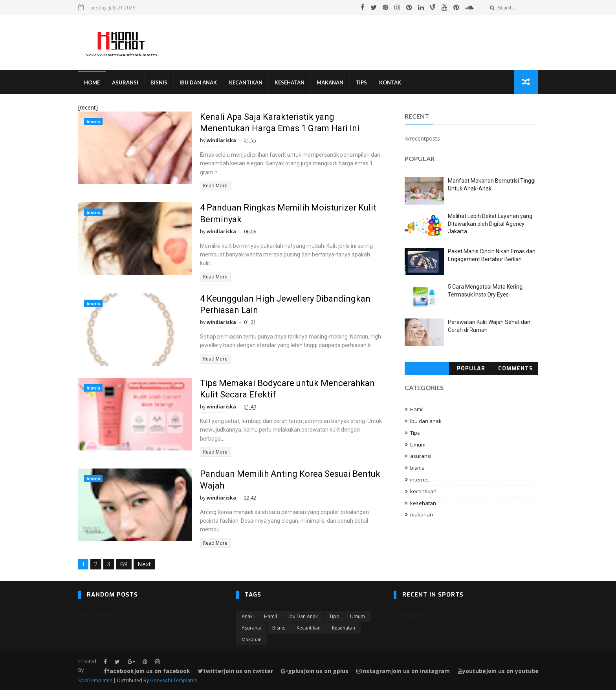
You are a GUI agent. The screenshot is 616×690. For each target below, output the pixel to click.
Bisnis (159, 82)
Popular (471, 369)
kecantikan (423, 491)
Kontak (390, 82)
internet (420, 480)
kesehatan (423, 503)
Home (92, 82)
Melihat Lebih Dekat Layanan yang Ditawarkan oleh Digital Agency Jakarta (490, 224)
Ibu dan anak (426, 421)
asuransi (421, 456)
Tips (361, 82)
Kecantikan (246, 82)
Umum (418, 445)
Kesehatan (290, 82)
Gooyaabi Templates (173, 680)
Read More (215, 186)
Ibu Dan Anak (198, 82)
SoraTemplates (95, 680)
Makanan (330, 82)
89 (124, 564)
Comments (516, 369)
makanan (422, 514)
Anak (247, 616)
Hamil (417, 409)
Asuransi (125, 82)
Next (144, 564)
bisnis (93, 122)
